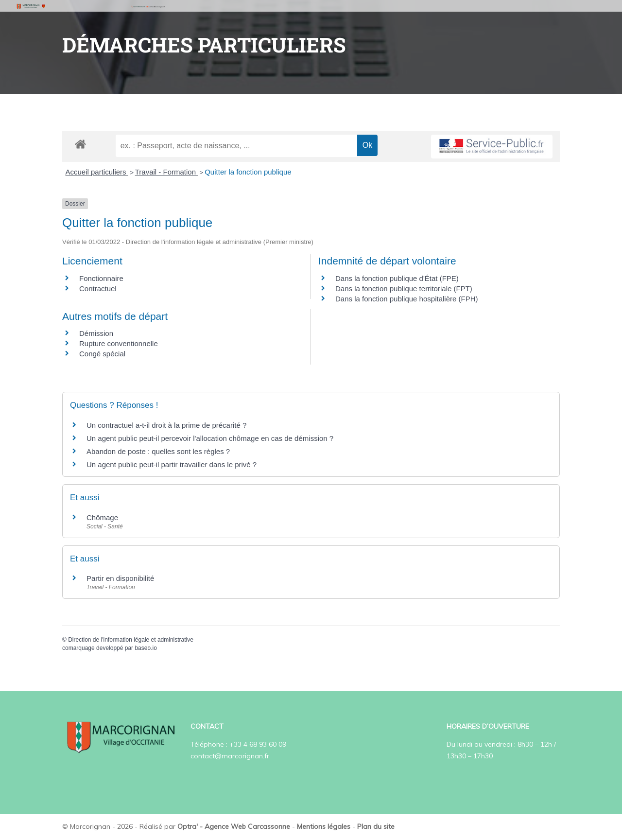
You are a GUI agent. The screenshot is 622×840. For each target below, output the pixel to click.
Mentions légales (324, 826)
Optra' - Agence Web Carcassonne (234, 826)
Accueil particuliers (97, 172)
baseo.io (146, 648)
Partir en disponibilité (120, 578)
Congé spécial (102, 354)
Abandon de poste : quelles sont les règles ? (158, 451)
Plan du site (376, 826)
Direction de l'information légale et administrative (131, 640)
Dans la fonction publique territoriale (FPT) (404, 289)
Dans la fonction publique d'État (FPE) (397, 278)
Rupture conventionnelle (119, 343)
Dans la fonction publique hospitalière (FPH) (407, 299)
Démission (96, 333)
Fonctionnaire (101, 278)
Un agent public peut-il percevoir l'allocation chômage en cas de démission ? (210, 438)
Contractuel (98, 289)
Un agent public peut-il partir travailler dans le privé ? (172, 464)
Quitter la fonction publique (248, 172)
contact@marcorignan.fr (230, 756)
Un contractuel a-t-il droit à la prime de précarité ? (166, 425)
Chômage (102, 517)
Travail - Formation (166, 172)
